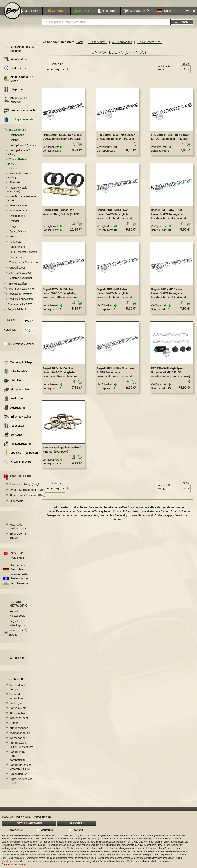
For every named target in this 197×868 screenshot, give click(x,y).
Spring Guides (18, 236)
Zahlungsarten (18, 708)
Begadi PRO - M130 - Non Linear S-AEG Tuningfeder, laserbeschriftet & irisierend (60, 298)
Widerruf (19, 663)
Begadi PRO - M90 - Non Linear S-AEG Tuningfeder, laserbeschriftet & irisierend (116, 377)
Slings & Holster (17, 394)
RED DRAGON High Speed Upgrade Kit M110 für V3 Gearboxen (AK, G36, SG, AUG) (171, 377)
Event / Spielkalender (27, 495)
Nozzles (14, 241)
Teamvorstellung (24, 489)
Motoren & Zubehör (21, 283)
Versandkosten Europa (19, 692)
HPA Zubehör (15, 376)
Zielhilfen (13, 385)
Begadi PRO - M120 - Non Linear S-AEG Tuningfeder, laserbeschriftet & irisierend (114, 298)
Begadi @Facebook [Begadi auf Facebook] (17, 618)
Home (80, 47)
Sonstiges (13, 440)
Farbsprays (14, 431)
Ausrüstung (14, 413)
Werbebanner (18, 743)
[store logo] (12, 15)
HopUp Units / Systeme (23, 150)
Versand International (17, 701)
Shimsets (15, 187)
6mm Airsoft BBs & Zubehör (19, 54)
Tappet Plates (17, 252)
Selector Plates (18, 210)
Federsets (15, 246)
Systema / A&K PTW (20, 309)
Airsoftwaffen (15, 64)
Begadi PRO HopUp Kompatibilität (18, 761)
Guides (14, 728)
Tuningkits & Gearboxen (24, 267)
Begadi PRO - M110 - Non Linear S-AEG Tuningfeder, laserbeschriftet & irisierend (168, 298)
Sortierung (57, 69)
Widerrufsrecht (19, 723)
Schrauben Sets (19, 215)
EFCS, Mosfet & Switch (23, 257)
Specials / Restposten (21, 458)
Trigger (14, 231)
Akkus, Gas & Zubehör (16, 105)
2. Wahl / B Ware (18, 467)
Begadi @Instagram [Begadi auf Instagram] (17, 628)
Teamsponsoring (20, 738)
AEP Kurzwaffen (17, 288)
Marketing (47, 830)
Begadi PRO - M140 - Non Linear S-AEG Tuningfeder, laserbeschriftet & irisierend (168, 219)
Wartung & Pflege (18, 367)
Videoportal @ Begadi (18, 637)
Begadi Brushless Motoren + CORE (20, 772)
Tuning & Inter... (98, 47)
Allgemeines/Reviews (27, 500)
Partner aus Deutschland (18, 572)
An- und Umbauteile (20, 115)
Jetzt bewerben (20, 588)
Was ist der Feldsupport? (18, 531)
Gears (13, 173)
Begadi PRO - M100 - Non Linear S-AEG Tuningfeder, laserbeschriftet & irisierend (60, 377)
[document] (98, 839)
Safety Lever (17, 262)
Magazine (13, 94)
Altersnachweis (19, 718)
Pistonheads (17, 140)
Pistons (14, 145)
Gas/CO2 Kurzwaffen (20, 299)
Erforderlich (16, 830)
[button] (166, 16)
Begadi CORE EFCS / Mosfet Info (21, 750)
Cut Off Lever (17, 272)
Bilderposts (16, 506)
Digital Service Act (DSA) (21, 786)
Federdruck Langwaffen (21, 294)
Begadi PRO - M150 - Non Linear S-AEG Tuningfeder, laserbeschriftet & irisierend (114, 219)
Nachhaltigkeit (18, 779)
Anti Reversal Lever (21, 278)
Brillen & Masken (18, 422)
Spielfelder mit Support (18, 540)
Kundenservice (19, 733)
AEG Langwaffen (122, 47)
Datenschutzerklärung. (14, 864)
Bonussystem (18, 713)
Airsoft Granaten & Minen (19, 84)
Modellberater (16, 73)
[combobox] (106, 27)
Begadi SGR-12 (17, 314)
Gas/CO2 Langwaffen (20, 304)
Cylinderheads (18, 221)
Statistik (78, 830)
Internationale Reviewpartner (20, 581)
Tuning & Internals (18, 124)
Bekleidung (14, 404)
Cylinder (14, 226)
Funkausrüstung (17, 449)
